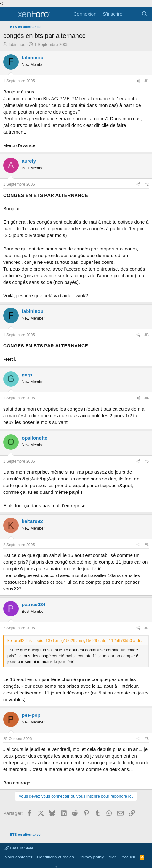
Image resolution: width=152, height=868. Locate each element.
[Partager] (138, 81)
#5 (147, 461)
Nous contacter (18, 857)
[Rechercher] (144, 14)
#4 (147, 398)
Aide (113, 857)
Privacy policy (91, 857)
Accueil (128, 857)
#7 (147, 628)
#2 (147, 184)
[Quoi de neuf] (132, 14)
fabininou (17, 45)
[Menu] (9, 14)
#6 (147, 545)
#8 (147, 739)
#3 (147, 335)
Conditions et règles (56, 857)
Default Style (19, 848)
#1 (147, 81)
